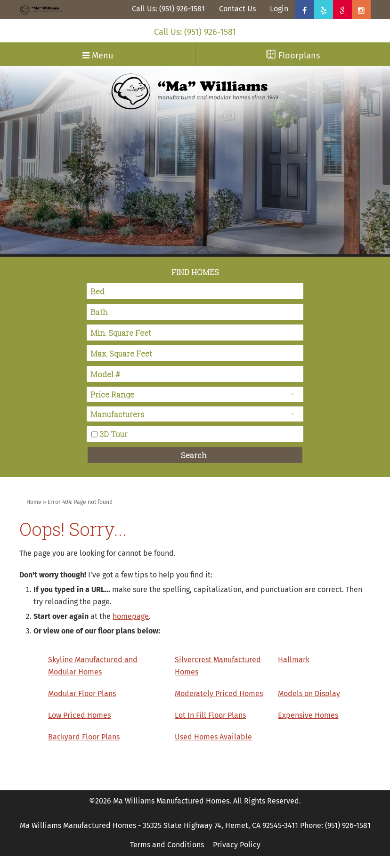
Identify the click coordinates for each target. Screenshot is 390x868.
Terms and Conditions (167, 845)
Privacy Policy (237, 845)
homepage (131, 616)
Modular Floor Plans (82, 694)
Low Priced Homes (79, 715)
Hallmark (294, 660)
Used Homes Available (213, 737)
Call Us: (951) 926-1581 (168, 9)
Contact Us (237, 9)
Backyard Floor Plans (84, 737)
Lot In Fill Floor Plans (210, 715)
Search (194, 455)
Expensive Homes (308, 715)
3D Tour (114, 434)
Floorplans (293, 55)
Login (279, 9)
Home (34, 502)
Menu (98, 56)
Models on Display (309, 694)
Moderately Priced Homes (219, 694)
